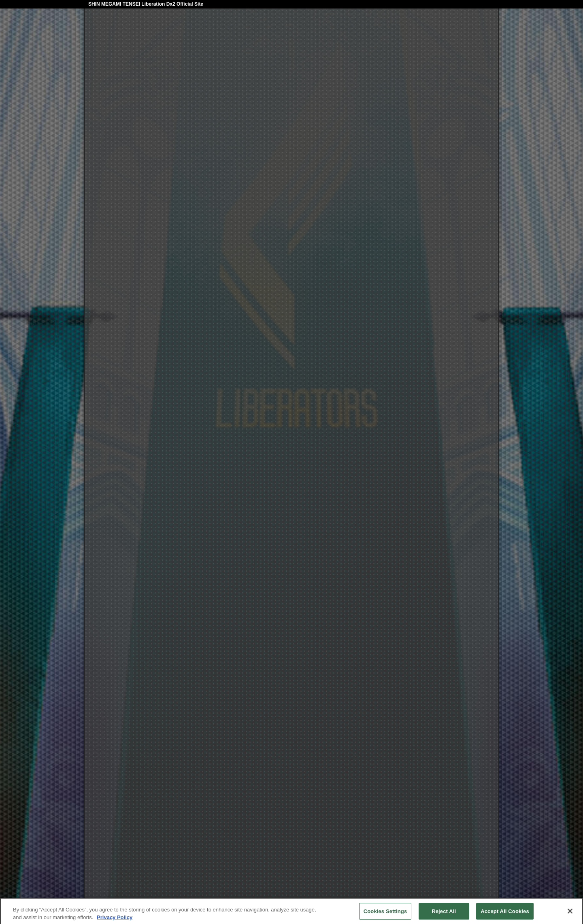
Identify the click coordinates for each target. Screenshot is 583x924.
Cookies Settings (385, 913)
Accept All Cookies (505, 913)
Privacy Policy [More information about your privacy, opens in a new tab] (115, 919)
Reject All (444, 913)
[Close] (570, 913)
